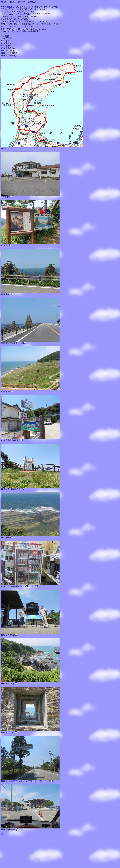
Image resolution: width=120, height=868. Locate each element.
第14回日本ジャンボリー (16, 781)
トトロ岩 (19, 343)
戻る (3, 834)
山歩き (9, 7)
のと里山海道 (14, 31)
